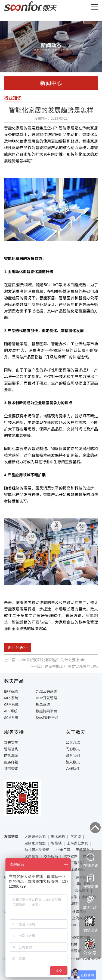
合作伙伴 (73, 768)
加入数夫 (73, 762)
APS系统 (11, 711)
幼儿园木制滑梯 (37, 850)
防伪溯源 (11, 755)
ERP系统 (11, 691)
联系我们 (73, 755)
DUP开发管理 (47, 698)
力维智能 (74, 951)
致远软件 (72, 903)
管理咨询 (11, 749)
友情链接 (11, 836)
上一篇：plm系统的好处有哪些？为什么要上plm (45, 660)
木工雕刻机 (76, 863)
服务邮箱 (11, 762)
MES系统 (11, 698)
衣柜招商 (51, 856)
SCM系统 (11, 717)
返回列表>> (18, 647)
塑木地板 (58, 836)
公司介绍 (73, 742)
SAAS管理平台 (47, 717)
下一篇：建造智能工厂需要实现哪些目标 (64, 666)
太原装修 (32, 856)
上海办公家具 (78, 843)
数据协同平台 (47, 711)
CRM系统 (11, 704)
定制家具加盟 (35, 843)
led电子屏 (62, 850)
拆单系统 (43, 704)
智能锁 (56, 843)
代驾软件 (70, 856)
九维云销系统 (47, 691)
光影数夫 (73, 749)
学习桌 (76, 836)
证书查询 (11, 768)
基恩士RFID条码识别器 (72, 938)
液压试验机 (76, 869)
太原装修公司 (35, 836)
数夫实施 (11, 742)
